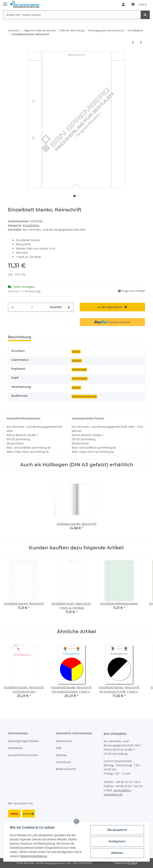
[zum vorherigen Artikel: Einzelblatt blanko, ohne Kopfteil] (133, 42)
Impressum (63, 762)
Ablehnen (117, 853)
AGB (59, 748)
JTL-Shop (132, 863)
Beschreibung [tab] (20, 337)
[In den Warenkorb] (112, 307)
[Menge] (32, 307)
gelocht (76, 388)
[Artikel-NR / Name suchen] (72, 15)
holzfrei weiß (79, 370)
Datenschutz (64, 741)
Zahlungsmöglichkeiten (24, 741)
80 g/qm (77, 361)
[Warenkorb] (139, 4)
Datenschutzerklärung (33, 856)
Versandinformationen (23, 755)
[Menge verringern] (13, 307)
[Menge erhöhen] (69, 307)
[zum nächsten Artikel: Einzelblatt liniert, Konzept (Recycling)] (141, 42)
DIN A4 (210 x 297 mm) (84, 397)
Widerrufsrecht (66, 769)
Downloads (15, 748)
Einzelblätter (31, 225)
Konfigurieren (117, 841)
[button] (123, 4)
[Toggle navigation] (5, 2)
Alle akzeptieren (117, 830)
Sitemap (61, 755)
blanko (76, 352)
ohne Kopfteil (80, 378)
